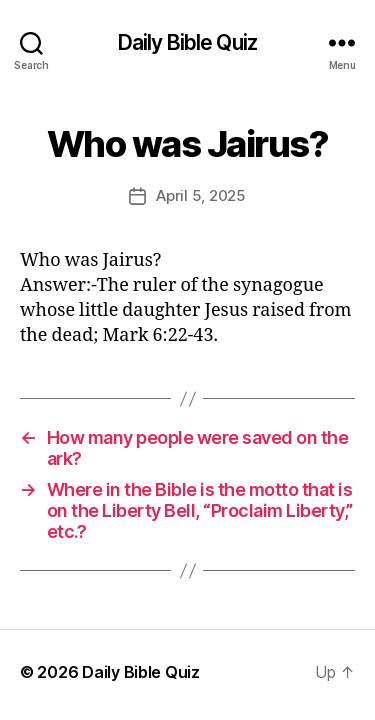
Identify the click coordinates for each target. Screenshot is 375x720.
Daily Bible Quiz (187, 42)
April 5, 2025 (201, 195)
